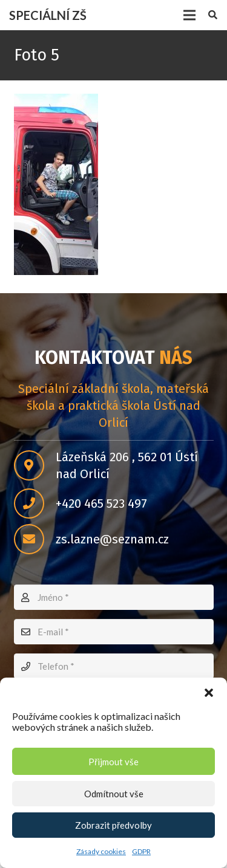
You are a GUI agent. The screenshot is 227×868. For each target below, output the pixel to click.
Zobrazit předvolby (113, 825)
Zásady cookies (101, 851)
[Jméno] (114, 597)
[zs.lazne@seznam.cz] (35, 539)
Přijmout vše (113, 762)
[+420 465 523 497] (35, 504)
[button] (209, 693)
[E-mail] (114, 632)
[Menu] (189, 15)
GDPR (141, 851)
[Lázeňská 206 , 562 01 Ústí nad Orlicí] (35, 465)
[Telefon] (114, 666)
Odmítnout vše (114, 794)
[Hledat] (213, 15)
